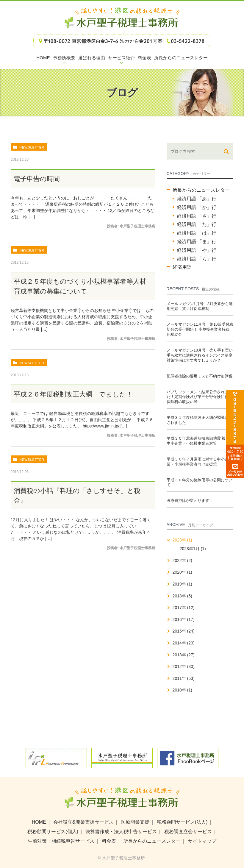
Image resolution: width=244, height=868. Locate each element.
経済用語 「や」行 (197, 250)
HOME (39, 822)
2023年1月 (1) (193, 549)
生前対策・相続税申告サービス (61, 841)
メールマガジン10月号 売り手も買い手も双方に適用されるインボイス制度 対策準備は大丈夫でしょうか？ (200, 355)
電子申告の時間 (37, 179)
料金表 (109, 841)
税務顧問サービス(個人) (53, 832)
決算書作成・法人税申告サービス (121, 832)
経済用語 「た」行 (197, 224)
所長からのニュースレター (201, 190)
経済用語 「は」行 (197, 233)
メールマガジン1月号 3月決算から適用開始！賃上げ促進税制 (200, 306)
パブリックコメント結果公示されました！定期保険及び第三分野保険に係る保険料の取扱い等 (200, 397)
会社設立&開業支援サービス (83, 822)
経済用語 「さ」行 (197, 216)
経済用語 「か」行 (197, 207)
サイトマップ (202, 841)
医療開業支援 (135, 822)
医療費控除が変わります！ (190, 501)
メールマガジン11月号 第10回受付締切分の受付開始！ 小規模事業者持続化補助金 (200, 329)
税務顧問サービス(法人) (182, 822)
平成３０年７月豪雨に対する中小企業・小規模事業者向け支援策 (198, 462)
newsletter (32, 147)
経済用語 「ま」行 (197, 242)
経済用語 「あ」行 (197, 199)
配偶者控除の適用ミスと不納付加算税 (200, 376)
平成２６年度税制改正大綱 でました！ (73, 394)
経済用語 (182, 267)
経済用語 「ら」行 (197, 259)
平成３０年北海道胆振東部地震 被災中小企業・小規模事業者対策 (198, 441)
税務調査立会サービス (188, 832)
